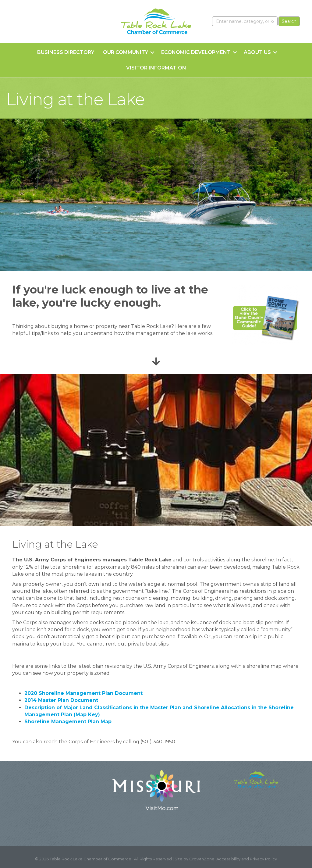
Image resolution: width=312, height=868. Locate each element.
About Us (257, 52)
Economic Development (196, 52)
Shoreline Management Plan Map (68, 722)
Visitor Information (156, 68)
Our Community (126, 52)
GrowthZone (202, 859)
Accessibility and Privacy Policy (247, 859)
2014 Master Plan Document (61, 700)
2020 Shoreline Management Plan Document (83, 693)
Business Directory (66, 52)
